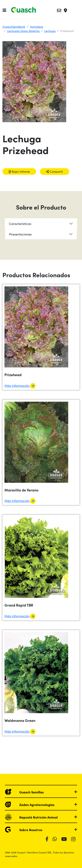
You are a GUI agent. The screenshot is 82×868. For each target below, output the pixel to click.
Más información (20, 385)
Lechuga (50, 31)
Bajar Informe (19, 171)
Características (20, 224)
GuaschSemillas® (14, 27)
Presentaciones (20, 234)
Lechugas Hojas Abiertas (23, 31)
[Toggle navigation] (4, 10)
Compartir (55, 171)
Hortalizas (37, 27)
